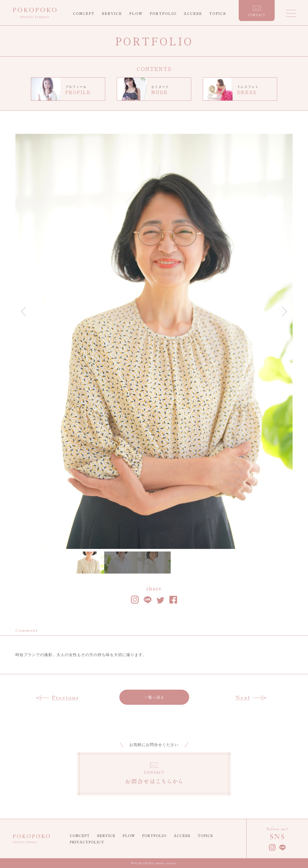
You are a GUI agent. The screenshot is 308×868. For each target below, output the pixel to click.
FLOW (136, 13)
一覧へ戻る (154, 697)
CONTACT (257, 11)
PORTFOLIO (163, 13)
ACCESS (193, 13)
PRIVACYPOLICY (87, 842)
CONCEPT (84, 13)
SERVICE (112, 13)
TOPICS (218, 13)
